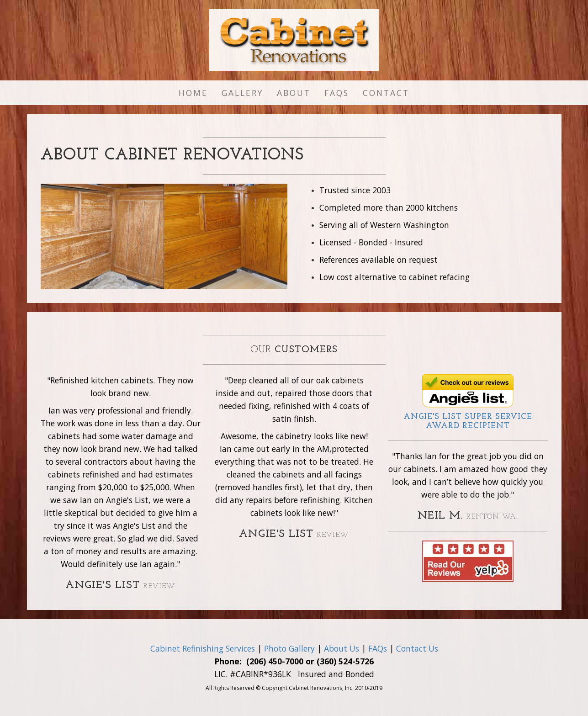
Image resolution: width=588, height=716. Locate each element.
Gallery (242, 93)
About (294, 93)
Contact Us (417, 648)
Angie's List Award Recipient (468, 422)
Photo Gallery (289, 648)
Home (193, 93)
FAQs (337, 93)
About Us (342, 648)
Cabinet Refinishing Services (203, 648)
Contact (386, 93)
